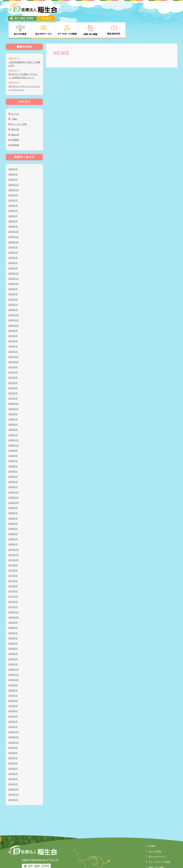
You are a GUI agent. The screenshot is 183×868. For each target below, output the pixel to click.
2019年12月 (14, 423)
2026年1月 (13, 162)
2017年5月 (13, 569)
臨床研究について (155, 864)
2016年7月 (13, 615)
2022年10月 (14, 308)
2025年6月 (13, 188)
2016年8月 (13, 610)
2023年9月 (13, 271)
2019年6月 (13, 449)
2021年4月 (13, 365)
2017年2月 (13, 584)
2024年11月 (14, 219)
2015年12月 (14, 652)
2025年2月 (13, 204)
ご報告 (14, 101)
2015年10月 (14, 662)
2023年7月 (13, 277)
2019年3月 (13, 459)
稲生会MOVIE (153, 854)
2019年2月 (13, 464)
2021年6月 (13, 355)
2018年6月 (13, 501)
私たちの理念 (153, 834)
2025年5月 (13, 193)
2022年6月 (13, 318)
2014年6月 (13, 746)
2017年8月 (13, 553)
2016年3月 (13, 636)
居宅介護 (15, 112)
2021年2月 (13, 376)
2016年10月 (14, 600)
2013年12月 (14, 772)
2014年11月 (14, 720)
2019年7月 (13, 443)
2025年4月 (13, 198)
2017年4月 (13, 574)
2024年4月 (13, 240)
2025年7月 (13, 183)
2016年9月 (13, 605)
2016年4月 (13, 631)
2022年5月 (13, 324)
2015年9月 (13, 667)
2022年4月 (13, 329)
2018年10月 (14, 485)
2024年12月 (14, 214)
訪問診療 (15, 127)
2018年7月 (13, 496)
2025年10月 (14, 172)
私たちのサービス (155, 839)
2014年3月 (13, 761)
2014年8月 (13, 735)
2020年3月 (13, 412)
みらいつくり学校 (20, 107)
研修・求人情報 (154, 849)
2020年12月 (14, 386)
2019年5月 (13, 454)
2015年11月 (14, 657)
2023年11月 (14, 261)
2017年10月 (14, 542)
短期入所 (15, 117)
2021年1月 (13, 381)
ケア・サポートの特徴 (158, 844)
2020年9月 (13, 397)
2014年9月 (13, 730)
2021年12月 (14, 339)
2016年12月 (14, 595)
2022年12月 (14, 297)
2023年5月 (13, 287)
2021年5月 (13, 360)
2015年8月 (13, 673)
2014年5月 (13, 751)
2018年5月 (13, 506)
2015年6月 (13, 683)
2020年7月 (13, 402)
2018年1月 (13, 527)
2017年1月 (13, 589)
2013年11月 (14, 777)
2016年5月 (13, 626)
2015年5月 (13, 688)
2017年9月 (13, 548)
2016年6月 (13, 621)
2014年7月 (13, 741)
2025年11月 (14, 167)
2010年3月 (13, 782)
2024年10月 (14, 224)
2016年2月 (13, 641)
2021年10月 (14, 344)
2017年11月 (14, 537)
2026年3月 (13, 157)
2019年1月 (13, 469)
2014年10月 (14, 725)
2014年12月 (14, 714)
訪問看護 (15, 122)
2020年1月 (13, 417)
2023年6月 (13, 282)
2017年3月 (13, 579)
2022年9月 (13, 313)
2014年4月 (13, 756)
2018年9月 (13, 490)
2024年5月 (13, 235)
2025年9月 (13, 178)
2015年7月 (13, 678)
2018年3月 (13, 516)
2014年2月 (13, 767)
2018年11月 (14, 480)
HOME (149, 829)
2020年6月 (13, 407)
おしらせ (15, 96)
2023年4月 (13, 292)
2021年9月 (13, 350)
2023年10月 (14, 266)
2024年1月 (13, 251)
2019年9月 (13, 433)
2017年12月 (14, 532)
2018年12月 (14, 475)
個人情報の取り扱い (156, 859)
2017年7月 (13, 558)
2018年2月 (13, 522)
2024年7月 (13, 230)
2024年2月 (13, 245)
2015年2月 (13, 704)
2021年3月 (13, 371)
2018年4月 (13, 511)
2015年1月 (13, 709)
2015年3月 (13, 699)
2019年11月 (14, 428)
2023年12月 (14, 256)
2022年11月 (14, 303)
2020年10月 (14, 391)
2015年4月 (13, 694)
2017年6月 (13, 563)
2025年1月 (13, 209)
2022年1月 (13, 334)
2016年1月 (13, 647)
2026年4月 (13, 152)
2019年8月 (13, 438)
